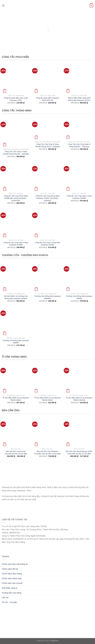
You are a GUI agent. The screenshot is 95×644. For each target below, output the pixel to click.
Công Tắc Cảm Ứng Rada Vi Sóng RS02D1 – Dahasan (79, 145)
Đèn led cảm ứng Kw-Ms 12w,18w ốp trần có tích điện (16, 453)
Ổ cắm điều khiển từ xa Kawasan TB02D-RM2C (16, 399)
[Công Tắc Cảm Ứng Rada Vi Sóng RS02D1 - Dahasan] (79, 129)
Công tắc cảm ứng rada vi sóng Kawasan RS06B (16, 244)
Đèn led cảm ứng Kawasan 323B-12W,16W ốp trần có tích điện (79, 453)
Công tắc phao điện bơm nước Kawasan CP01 (16, 99)
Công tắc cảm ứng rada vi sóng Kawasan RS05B (79, 197)
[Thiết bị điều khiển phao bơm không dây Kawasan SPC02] (79, 79)
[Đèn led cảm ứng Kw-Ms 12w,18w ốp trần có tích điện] (16, 432)
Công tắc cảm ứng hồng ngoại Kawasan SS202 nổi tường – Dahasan (48, 198)
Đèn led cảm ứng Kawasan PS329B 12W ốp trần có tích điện (47, 453)
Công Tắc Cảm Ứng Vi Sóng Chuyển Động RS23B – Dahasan (16, 153)
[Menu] (3, 5)
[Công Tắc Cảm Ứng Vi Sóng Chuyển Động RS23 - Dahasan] (47, 129)
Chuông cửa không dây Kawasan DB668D (47, 297)
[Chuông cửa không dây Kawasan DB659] (16, 321)
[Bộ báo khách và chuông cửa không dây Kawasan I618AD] (16, 277)
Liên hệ (5, 598)
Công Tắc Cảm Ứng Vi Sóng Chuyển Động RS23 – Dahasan (48, 145)
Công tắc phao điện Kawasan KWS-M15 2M (47, 99)
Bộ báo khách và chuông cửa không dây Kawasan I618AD (16, 297)
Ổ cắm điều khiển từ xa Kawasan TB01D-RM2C (47, 399)
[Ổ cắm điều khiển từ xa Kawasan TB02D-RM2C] (16, 379)
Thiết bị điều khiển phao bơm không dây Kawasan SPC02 (79, 99)
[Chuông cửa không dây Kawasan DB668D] (47, 277)
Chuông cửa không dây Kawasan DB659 (16, 342)
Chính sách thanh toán (12, 578)
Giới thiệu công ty (10, 588)
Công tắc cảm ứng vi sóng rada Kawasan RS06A (47, 244)
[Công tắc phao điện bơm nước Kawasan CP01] (16, 79)
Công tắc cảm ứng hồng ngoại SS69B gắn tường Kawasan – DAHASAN (16, 198)
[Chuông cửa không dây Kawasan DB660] (79, 277)
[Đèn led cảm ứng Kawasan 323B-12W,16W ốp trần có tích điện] (79, 432)
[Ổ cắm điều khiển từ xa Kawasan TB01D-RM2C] (47, 379)
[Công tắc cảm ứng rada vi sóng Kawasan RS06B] (16, 223)
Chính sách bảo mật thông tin (15, 564)
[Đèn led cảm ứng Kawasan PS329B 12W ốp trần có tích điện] (47, 432)
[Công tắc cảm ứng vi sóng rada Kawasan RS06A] (47, 223)
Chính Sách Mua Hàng (12, 574)
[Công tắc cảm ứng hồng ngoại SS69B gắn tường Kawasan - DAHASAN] (16, 177)
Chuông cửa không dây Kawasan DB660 (79, 297)
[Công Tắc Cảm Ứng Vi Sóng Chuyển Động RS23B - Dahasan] (16, 133)
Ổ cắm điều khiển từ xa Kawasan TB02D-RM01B (79, 399)
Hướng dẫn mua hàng (12, 593)
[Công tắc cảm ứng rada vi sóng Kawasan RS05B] (79, 177)
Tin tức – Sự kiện (9, 602)
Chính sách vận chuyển (12, 583)
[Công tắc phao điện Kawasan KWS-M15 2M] (47, 79)
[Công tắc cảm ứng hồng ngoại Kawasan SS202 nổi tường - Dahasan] (47, 177)
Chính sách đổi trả (10, 569)
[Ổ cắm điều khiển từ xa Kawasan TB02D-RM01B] (79, 379)
